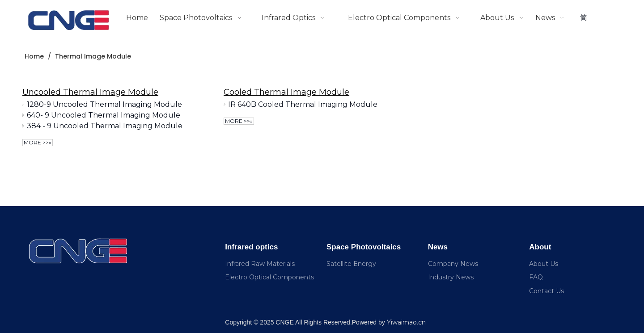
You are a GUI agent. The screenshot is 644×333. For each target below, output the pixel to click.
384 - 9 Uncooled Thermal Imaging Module (105, 126)
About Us (544, 264)
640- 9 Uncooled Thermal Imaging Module (104, 115)
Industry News (451, 277)
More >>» (38, 142)
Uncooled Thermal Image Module (90, 92)
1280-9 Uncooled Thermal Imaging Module (104, 104)
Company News (453, 264)
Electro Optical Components (269, 277)
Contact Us (547, 291)
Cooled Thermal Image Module (286, 92)
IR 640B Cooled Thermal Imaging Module (303, 104)
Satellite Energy (351, 264)
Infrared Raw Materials (260, 264)
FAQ (536, 277)
